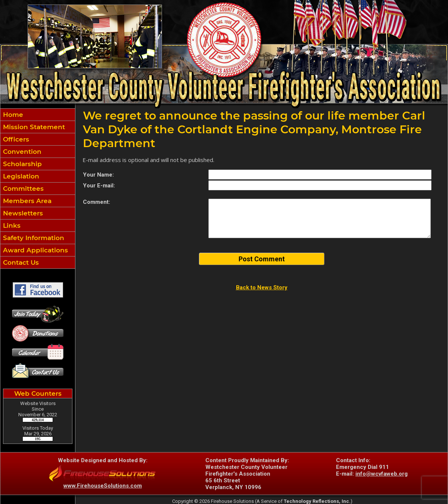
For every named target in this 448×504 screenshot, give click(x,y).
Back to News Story (262, 287)
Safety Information (33, 238)
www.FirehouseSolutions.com (103, 486)
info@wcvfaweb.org (382, 474)
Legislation (20, 176)
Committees (22, 189)
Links (11, 225)
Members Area (26, 201)
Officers (15, 139)
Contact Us (20, 262)
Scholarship (21, 164)
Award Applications (35, 250)
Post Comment (262, 259)
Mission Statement (33, 127)
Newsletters (22, 213)
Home (12, 115)
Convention (21, 152)
